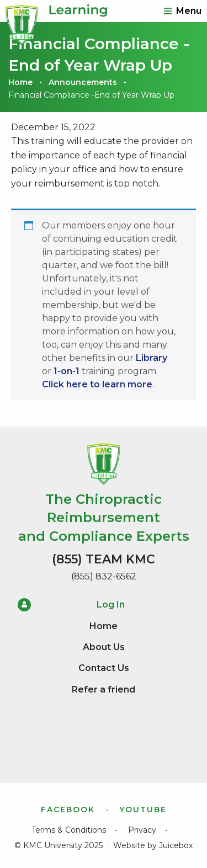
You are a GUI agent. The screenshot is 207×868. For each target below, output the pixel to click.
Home (20, 82)
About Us (104, 647)
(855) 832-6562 (104, 576)
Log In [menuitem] (71, 605)
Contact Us (104, 668)
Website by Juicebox (153, 845)
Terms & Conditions (69, 830)
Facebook (68, 810)
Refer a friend (104, 689)
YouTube (143, 810)
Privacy (142, 830)
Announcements (83, 82)
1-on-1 (67, 371)
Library (152, 358)
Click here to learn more (97, 384)
